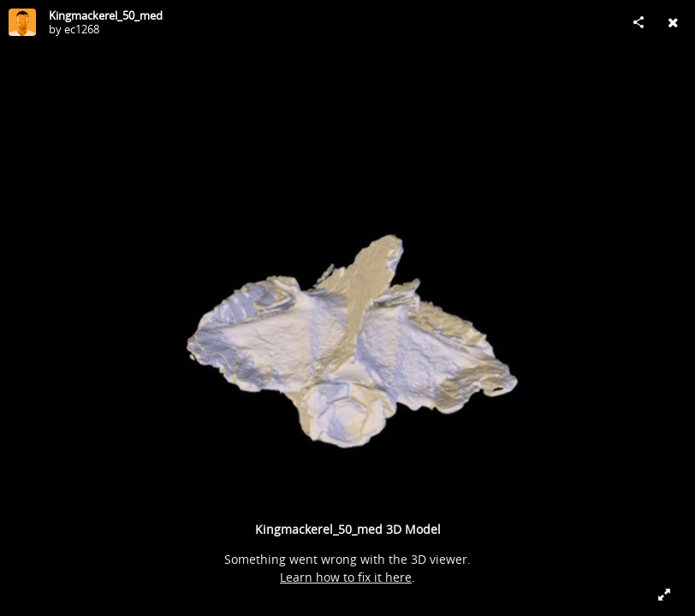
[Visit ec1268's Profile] (22, 22)
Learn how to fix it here (346, 577)
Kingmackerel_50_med (106, 15)
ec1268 (82, 29)
